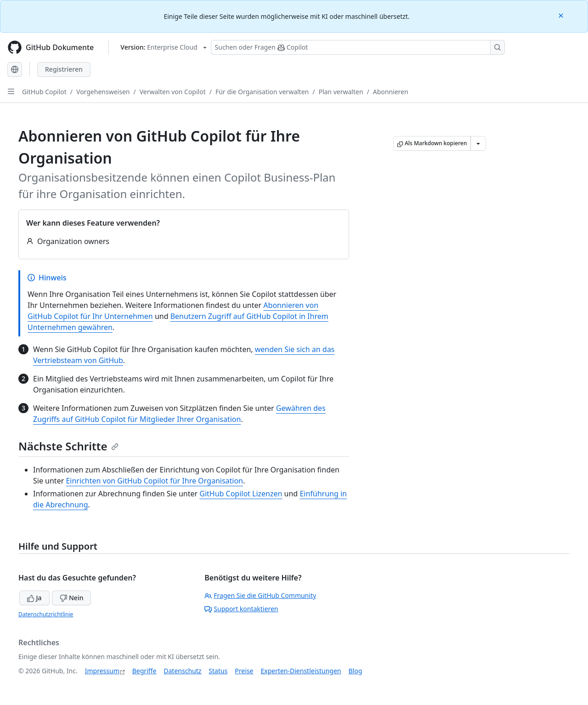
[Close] (562, 15)
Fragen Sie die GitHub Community (260, 595)
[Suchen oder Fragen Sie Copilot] (358, 47)
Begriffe (144, 671)
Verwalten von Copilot (173, 92)
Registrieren (64, 69)
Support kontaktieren (241, 609)
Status (218, 671)
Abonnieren (391, 92)
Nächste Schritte (68, 446)
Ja (34, 598)
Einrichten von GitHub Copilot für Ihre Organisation (154, 481)
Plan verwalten (341, 92)
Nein (71, 598)
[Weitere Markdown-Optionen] (478, 143)
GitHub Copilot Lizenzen (241, 494)
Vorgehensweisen (103, 92)
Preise (244, 671)
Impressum (102, 671)
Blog (356, 671)
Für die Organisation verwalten (262, 92)
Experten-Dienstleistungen (301, 671)
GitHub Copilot (44, 92)
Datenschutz (182, 671)
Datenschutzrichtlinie (46, 614)
